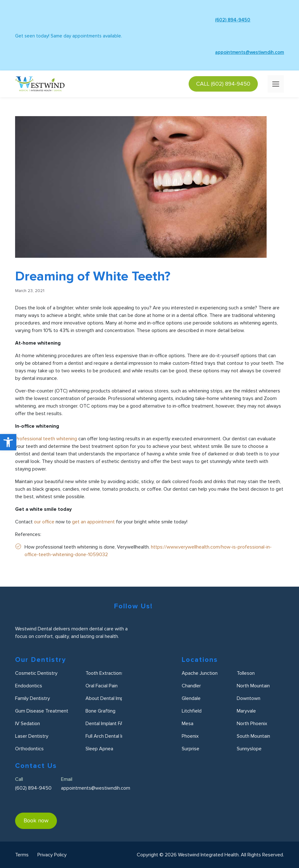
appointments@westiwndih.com (232, 52)
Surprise (191, 749)
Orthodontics (29, 749)
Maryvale (246, 711)
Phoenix (190, 736)
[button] (8, 442)
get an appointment (93, 522)
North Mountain (253, 686)
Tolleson (246, 673)
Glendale (191, 698)
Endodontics (29, 686)
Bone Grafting (100, 711)
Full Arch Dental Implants (112, 736)
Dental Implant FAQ (106, 724)
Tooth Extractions (105, 673)
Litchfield (192, 711)
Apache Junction (200, 673)
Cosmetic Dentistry (36, 673)
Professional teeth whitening (46, 439)
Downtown (249, 698)
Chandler (191, 686)
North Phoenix (252, 724)
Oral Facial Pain (102, 686)
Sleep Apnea (99, 749)
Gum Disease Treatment (42, 711)
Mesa (188, 724)
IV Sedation (28, 724)
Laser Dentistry (32, 736)
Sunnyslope (249, 749)
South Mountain (253, 736)
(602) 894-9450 (215, 20)
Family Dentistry (33, 698)
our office (44, 522)
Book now (36, 820)
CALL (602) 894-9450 (223, 84)
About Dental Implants (110, 698)
